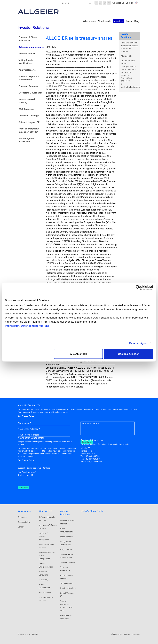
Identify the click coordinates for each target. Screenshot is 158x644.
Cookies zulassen (129, 354)
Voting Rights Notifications (26, 62)
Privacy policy (24, 634)
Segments (22, 517)
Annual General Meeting (27, 101)
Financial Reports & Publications (29, 78)
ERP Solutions (45, 593)
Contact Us (118, 3)
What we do (45, 511)
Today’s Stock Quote (92, 511)
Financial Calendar (28, 86)
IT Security (43, 580)
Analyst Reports (27, 70)
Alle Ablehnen (78, 354)
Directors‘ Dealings (29, 116)
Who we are (24, 511)
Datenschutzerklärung (35, 326)
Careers (21, 527)
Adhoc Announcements (31, 47)
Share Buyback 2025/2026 (26, 140)
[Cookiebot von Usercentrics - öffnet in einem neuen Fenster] (138, 288)
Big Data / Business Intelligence (44, 536)
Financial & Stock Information (28, 39)
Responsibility (24, 522)
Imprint (35, 634)
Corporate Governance (30, 93)
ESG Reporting (26, 109)
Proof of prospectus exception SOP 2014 (29, 130)
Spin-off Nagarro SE (29, 122)
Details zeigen (138, 343)
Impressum (12, 326)
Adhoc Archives (27, 54)
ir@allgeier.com (133, 87)
